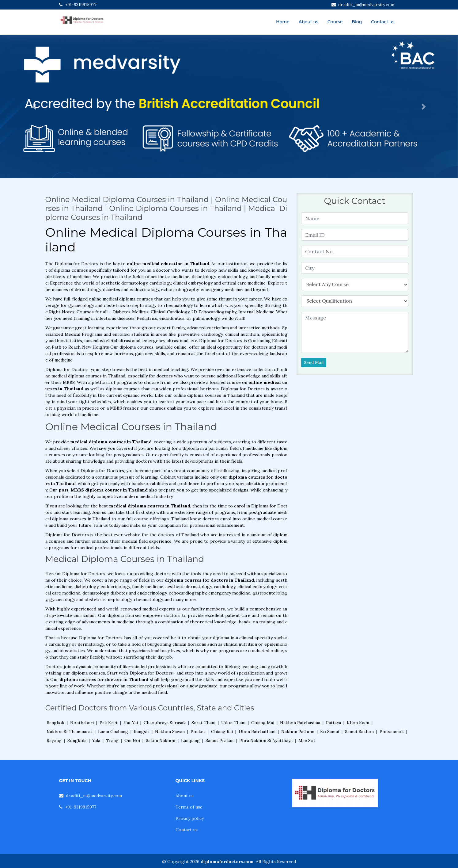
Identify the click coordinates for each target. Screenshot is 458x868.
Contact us (383, 22)
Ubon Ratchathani (257, 732)
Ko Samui (330, 732)
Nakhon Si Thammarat (69, 732)
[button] (34, 107)
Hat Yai (131, 723)
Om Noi (132, 740)
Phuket (198, 732)
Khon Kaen (358, 723)
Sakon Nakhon (161, 740)
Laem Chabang (113, 732)
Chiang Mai (263, 723)
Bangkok (55, 723)
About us (308, 22)
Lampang (190, 740)
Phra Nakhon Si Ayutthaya (266, 740)
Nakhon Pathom (298, 732)
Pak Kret (109, 723)
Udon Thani (233, 723)
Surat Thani (203, 723)
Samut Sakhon (359, 732)
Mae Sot (307, 740)
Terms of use (189, 807)
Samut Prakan (220, 740)
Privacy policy (190, 818)
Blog (357, 22)
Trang (112, 740)
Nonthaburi (82, 723)
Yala (96, 740)
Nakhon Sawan (170, 732)
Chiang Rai (222, 732)
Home (283, 22)
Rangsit (142, 732)
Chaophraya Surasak (165, 723)
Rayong (54, 740)
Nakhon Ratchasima (300, 723)
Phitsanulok (392, 732)
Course (335, 22)
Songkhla (77, 740)
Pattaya (333, 723)
